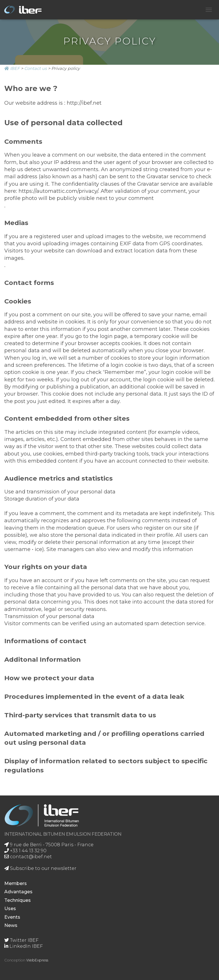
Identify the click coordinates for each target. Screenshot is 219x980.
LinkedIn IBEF (24, 946)
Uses (10, 909)
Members (16, 883)
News (11, 925)
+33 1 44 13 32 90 (25, 851)
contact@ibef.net (28, 857)
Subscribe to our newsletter (40, 868)
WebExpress (37, 960)
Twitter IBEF (21, 940)
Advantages (18, 892)
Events (12, 917)
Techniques (18, 900)
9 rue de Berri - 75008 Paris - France (49, 845)
